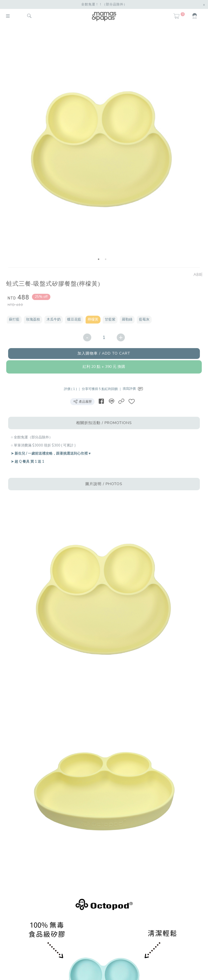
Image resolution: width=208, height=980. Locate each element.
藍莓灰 (144, 319)
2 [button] (106, 259)
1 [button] (99, 259)
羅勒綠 (127, 319)
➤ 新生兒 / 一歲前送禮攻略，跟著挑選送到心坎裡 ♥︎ (51, 454)
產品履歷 (82, 401)
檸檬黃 (93, 319)
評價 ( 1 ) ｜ (73, 389)
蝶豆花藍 (74, 319)
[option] (102, 147)
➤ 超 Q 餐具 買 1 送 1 (27, 462)
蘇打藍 (14, 319)
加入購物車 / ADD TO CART (104, 353)
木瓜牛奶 (54, 319)
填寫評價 (133, 389)
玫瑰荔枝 (33, 319)
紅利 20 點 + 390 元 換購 (104, 367)
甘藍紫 (110, 319)
